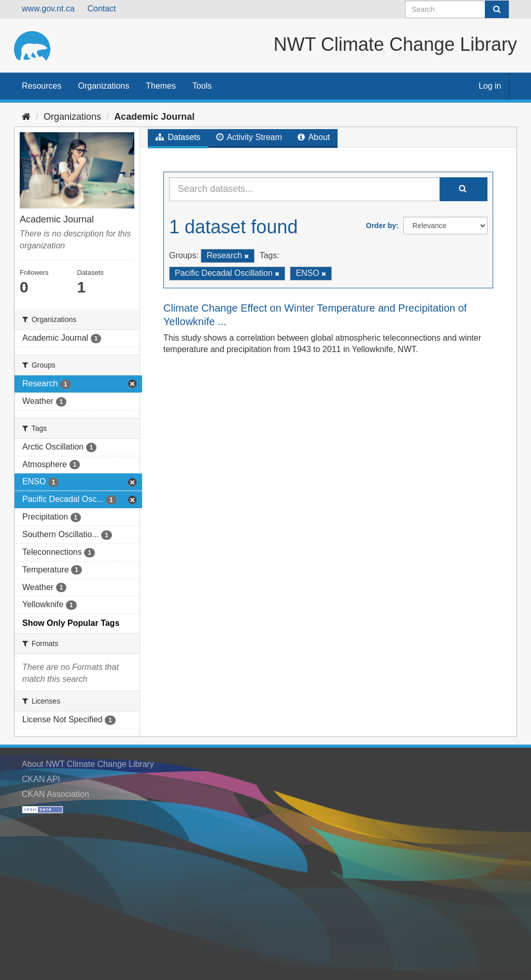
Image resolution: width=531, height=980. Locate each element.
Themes (161, 86)
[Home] (26, 117)
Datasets (178, 137)
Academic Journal (154, 117)
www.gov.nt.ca (48, 9)
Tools (202, 86)
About (314, 137)
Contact (101, 9)
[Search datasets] (457, 9)
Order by (381, 226)
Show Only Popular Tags (71, 623)
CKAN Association (55, 794)
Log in (490, 86)
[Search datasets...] (304, 189)
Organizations (103, 86)
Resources (41, 86)
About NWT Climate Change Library (88, 764)
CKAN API (41, 779)
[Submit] (497, 9)
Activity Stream (249, 137)
